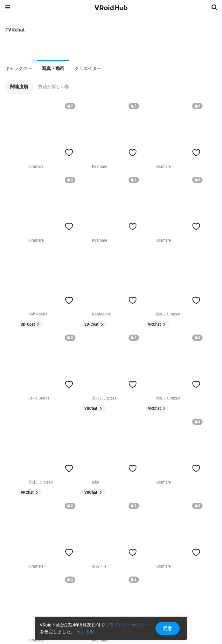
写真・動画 (53, 68)
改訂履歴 (85, 632)
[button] (19, 87)
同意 (168, 628)
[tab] (18, 68)
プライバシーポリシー (127, 625)
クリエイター (88, 68)
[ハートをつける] (69, 152)
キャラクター (18, 68)
